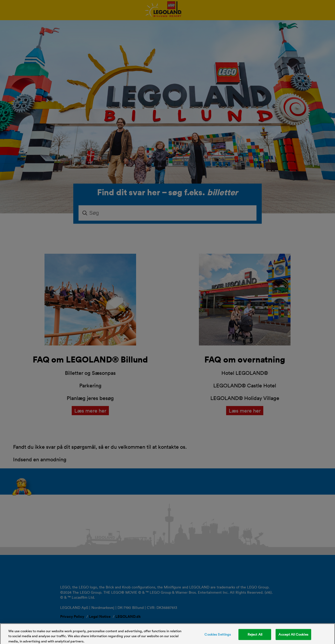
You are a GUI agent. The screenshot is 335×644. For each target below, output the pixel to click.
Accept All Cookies (293, 636)
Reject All (255, 636)
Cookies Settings (218, 636)
